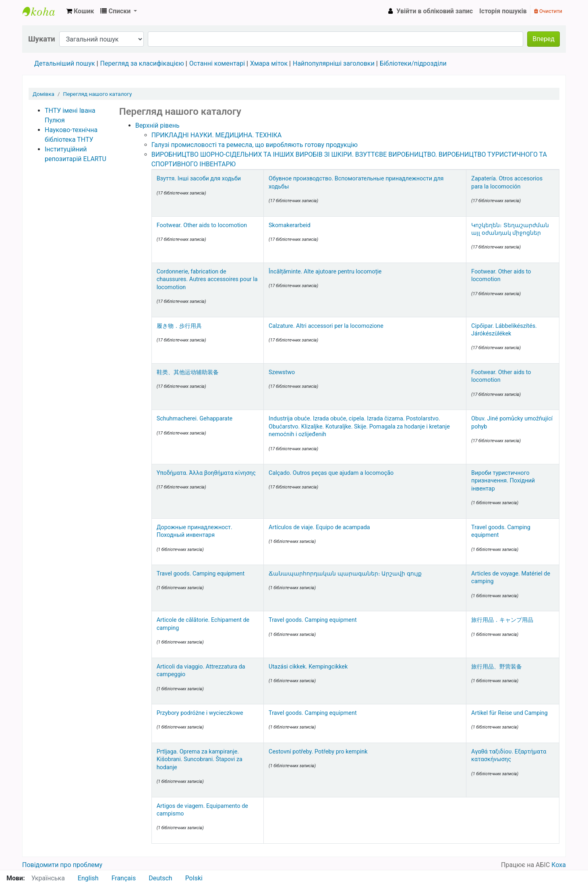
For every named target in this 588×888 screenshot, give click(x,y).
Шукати (42, 39)
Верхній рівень (157, 125)
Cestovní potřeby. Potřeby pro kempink (318, 752)
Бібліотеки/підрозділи (413, 63)
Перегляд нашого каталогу (98, 94)
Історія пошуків (503, 11)
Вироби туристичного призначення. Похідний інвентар (503, 481)
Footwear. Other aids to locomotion (202, 225)
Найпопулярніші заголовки (334, 63)
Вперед (543, 39)
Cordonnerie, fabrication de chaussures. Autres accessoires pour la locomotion (207, 279)
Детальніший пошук (65, 63)
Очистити (548, 11)
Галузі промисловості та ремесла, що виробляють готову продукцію (255, 145)
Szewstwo (282, 372)
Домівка (43, 94)
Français (124, 878)
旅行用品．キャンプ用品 (502, 620)
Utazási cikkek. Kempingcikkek (308, 667)
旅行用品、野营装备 (497, 667)
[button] (80, 11)
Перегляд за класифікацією (142, 63)
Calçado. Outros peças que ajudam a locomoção (331, 473)
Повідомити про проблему (62, 865)
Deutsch (160, 878)
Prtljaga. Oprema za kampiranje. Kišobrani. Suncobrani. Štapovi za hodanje (200, 760)
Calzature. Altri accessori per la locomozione (326, 326)
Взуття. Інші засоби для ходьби (199, 179)
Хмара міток (269, 63)
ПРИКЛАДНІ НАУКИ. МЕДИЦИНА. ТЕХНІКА (217, 135)
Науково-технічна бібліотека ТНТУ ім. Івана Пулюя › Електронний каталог (43, 11)
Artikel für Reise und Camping (509, 713)
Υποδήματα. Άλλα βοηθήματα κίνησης (206, 473)
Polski (194, 878)
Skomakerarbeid (290, 225)
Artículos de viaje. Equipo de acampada (319, 527)
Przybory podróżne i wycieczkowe (200, 713)
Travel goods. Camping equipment (201, 574)
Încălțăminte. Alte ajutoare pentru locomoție (325, 272)
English (88, 878)
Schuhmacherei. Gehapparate (195, 419)
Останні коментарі (217, 63)
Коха (559, 865)
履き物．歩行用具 (179, 326)
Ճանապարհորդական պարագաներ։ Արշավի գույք (345, 574)
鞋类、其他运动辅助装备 (188, 372)
